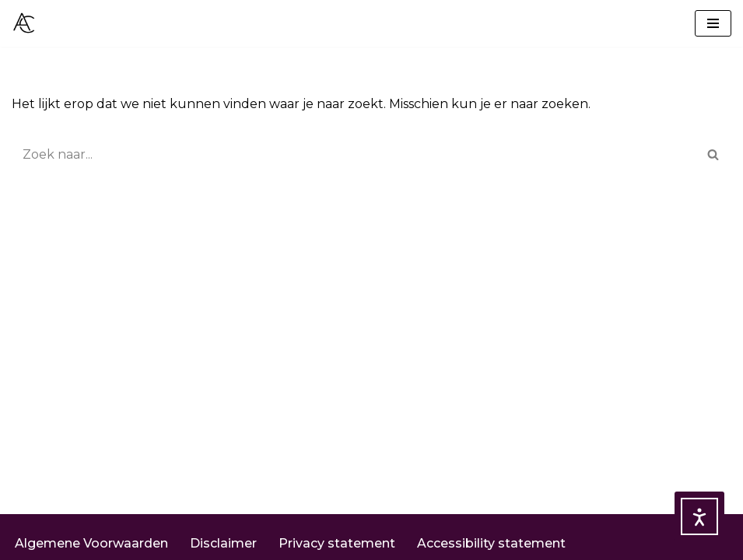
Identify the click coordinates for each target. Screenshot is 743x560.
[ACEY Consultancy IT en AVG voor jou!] (24, 23)
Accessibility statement (491, 543)
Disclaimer (223, 543)
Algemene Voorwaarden (91, 543)
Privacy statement (337, 543)
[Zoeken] (354, 154)
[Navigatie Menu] (713, 23)
